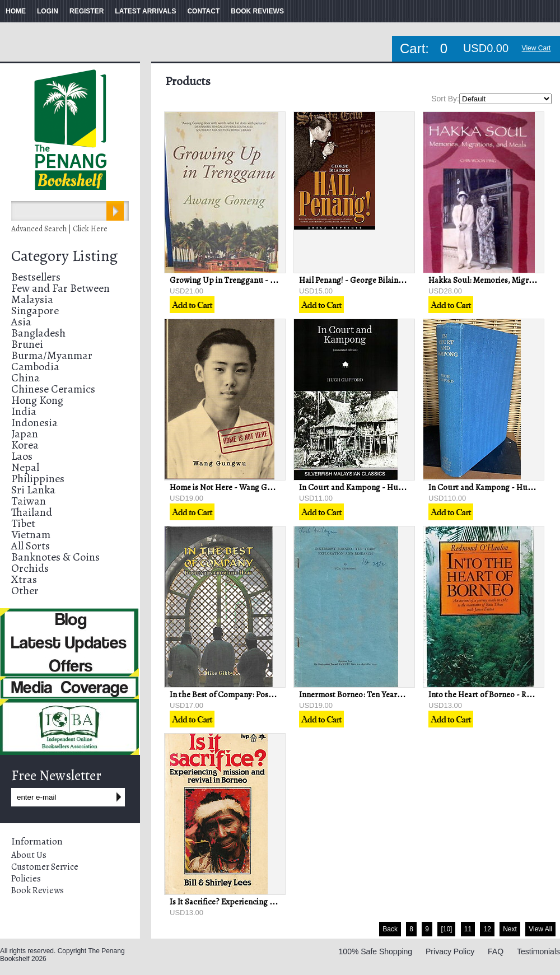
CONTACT (203, 11)
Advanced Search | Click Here (59, 229)
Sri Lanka (33, 490)
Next (510, 929)
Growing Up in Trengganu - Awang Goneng (247, 280)
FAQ (496, 951)
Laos (22, 456)
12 (487, 929)
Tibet (23, 523)
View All (540, 929)
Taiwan (29, 501)
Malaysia (32, 299)
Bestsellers (36, 277)
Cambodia (35, 367)
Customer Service (45, 867)
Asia (21, 322)
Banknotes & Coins (55, 557)
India (24, 411)
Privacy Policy (450, 951)
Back (390, 929)
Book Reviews (38, 890)
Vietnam (31, 535)
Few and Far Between (60, 288)
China (25, 378)
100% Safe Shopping (376, 951)
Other (25, 591)
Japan (25, 434)
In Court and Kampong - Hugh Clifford (368, 487)
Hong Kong (37, 400)
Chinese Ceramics (53, 389)
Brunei (27, 344)
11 (468, 929)
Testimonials (538, 951)
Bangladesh (38, 333)
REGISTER (87, 11)
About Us (29, 855)
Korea (25, 445)
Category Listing (64, 256)
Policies (26, 879)
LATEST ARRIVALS (145, 11)
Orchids (30, 568)
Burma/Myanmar (52, 355)
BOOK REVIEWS (257, 11)
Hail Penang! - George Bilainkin (354, 280)
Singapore (35, 311)
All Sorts (31, 546)
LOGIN (48, 11)
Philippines (38, 479)
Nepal (25, 467)
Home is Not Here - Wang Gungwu (231, 487)
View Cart (536, 48)
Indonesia (34, 423)
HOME (16, 11)
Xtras (24, 579)
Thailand (32, 512)
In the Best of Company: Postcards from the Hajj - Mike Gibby (277, 694)
